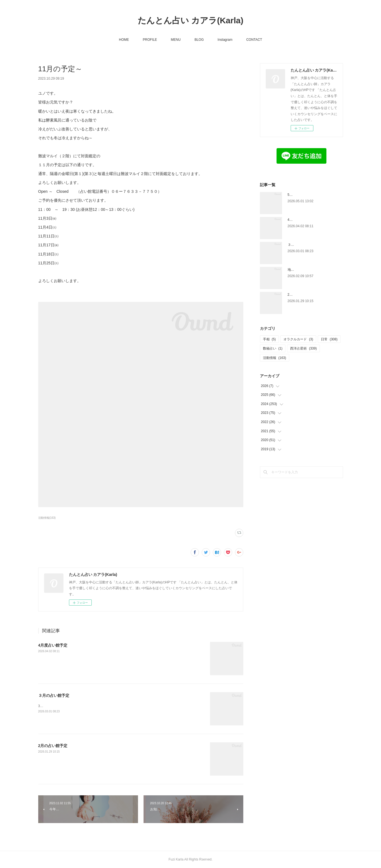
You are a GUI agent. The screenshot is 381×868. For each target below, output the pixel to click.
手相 (269, 339)
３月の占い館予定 (54, 695)
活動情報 (275, 358)
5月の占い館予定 (300, 195)
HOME (124, 40)
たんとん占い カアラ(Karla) (190, 20)
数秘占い (273, 348)
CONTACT (254, 40)
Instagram (225, 40)
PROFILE (150, 40)
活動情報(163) (47, 518)
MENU (176, 40)
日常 (329, 339)
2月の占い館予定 (53, 746)
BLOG (199, 40)
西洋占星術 (303, 348)
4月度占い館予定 (53, 645)
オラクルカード (298, 339)
